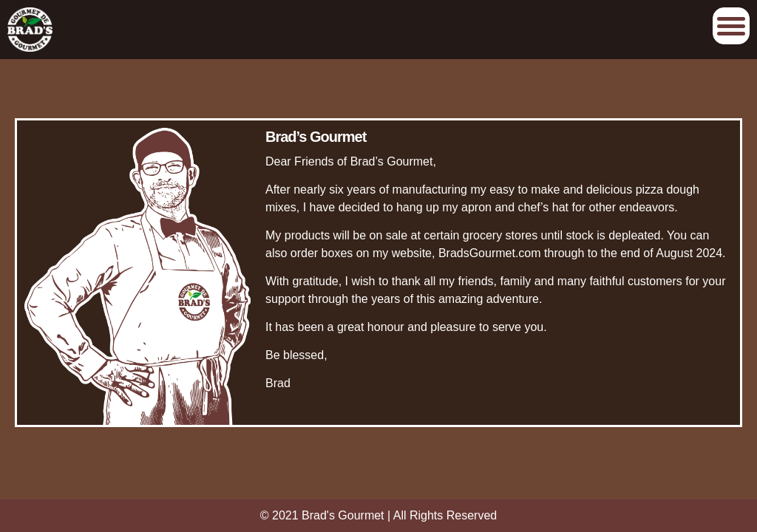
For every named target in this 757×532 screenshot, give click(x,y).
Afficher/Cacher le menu (731, 26)
